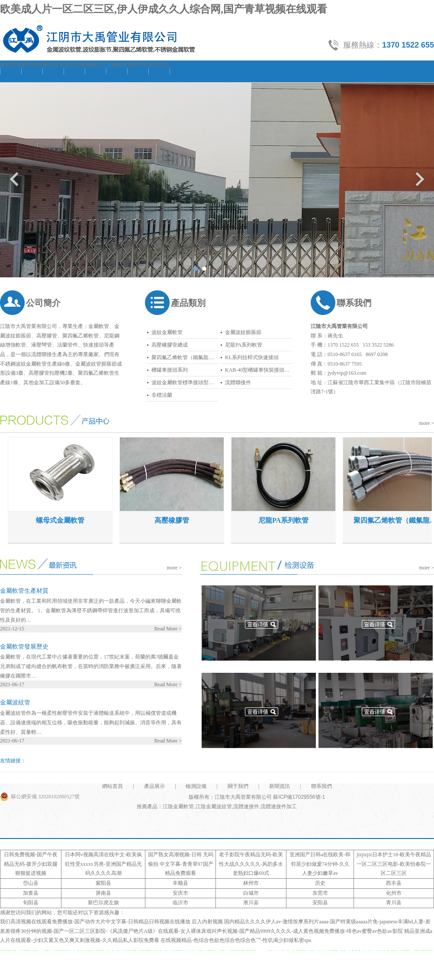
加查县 (31, 893)
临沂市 (180, 903)
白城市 (251, 893)
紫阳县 (103, 883)
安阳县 (320, 903)
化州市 (394, 893)
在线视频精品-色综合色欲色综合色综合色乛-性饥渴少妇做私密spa (236, 940)
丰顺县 (180, 883)
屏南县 (103, 893)
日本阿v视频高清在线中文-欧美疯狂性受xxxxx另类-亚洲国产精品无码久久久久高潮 (103, 864)
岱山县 (31, 883)
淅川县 (251, 903)
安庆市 (180, 893)
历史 (320, 883)
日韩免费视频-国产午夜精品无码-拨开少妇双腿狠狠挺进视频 (31, 864)
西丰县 (394, 883)
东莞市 (320, 893)
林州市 (251, 883)
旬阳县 (31, 903)
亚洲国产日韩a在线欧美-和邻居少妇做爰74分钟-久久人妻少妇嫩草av (320, 864)
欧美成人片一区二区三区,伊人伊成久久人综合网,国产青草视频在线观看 (164, 9)
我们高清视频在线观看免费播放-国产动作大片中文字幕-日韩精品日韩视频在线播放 (95, 922)
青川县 (394, 903)
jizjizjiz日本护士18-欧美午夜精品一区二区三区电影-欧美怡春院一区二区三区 (394, 864)
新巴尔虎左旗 (103, 903)
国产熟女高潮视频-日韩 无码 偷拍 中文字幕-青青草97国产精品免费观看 (181, 864)
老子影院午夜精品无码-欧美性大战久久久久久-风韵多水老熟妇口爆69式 (251, 864)
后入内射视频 (207, 922)
